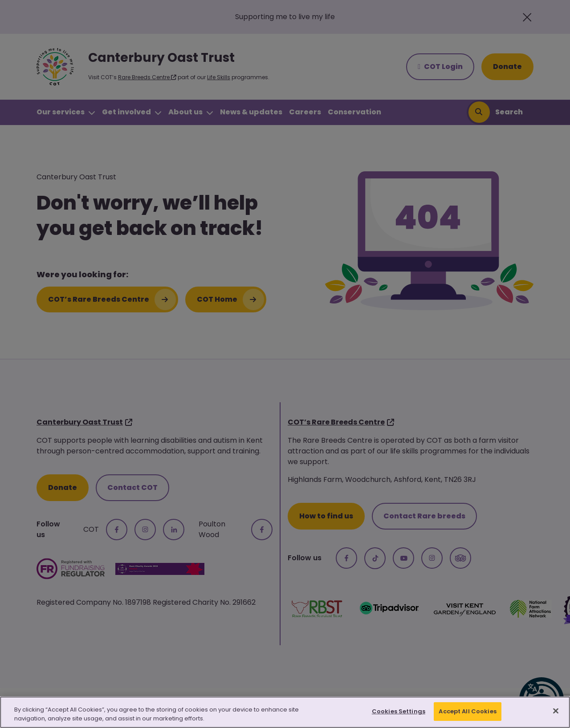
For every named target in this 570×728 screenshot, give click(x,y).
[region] (285, 712)
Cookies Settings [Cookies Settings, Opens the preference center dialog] (399, 711)
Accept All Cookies (467, 711)
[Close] (556, 711)
